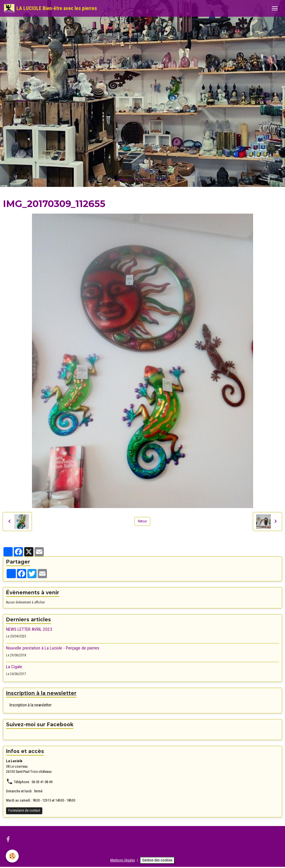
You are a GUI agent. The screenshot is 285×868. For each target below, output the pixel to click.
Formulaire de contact (24, 810)
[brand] (51, 8)
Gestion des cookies (157, 860)
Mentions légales (123, 860)
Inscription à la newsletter (31, 705)
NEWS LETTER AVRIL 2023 (29, 629)
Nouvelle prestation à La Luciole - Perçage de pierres (53, 648)
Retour (142, 521)
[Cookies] (12, 856)
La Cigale (14, 667)
